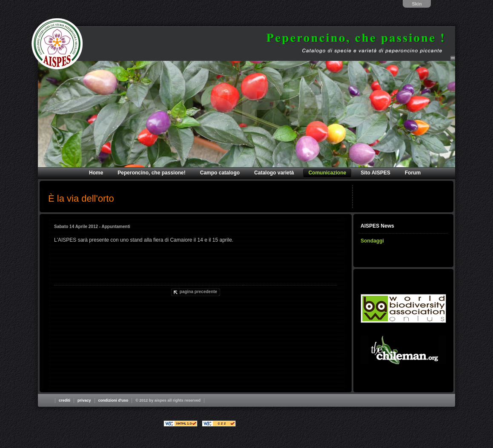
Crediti (64, 400)
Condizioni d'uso (113, 400)
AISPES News (377, 226)
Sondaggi (372, 241)
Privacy (84, 400)
